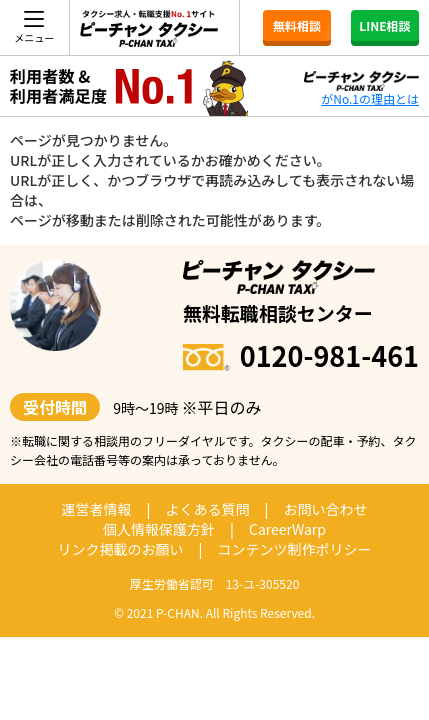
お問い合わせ (325, 509)
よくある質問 (208, 509)
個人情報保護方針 (159, 529)
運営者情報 (97, 509)
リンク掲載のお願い (121, 549)
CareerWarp (287, 529)
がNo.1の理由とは (370, 98)
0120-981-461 (301, 355)
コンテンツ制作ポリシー (294, 549)
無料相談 (297, 25)
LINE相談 (384, 25)
